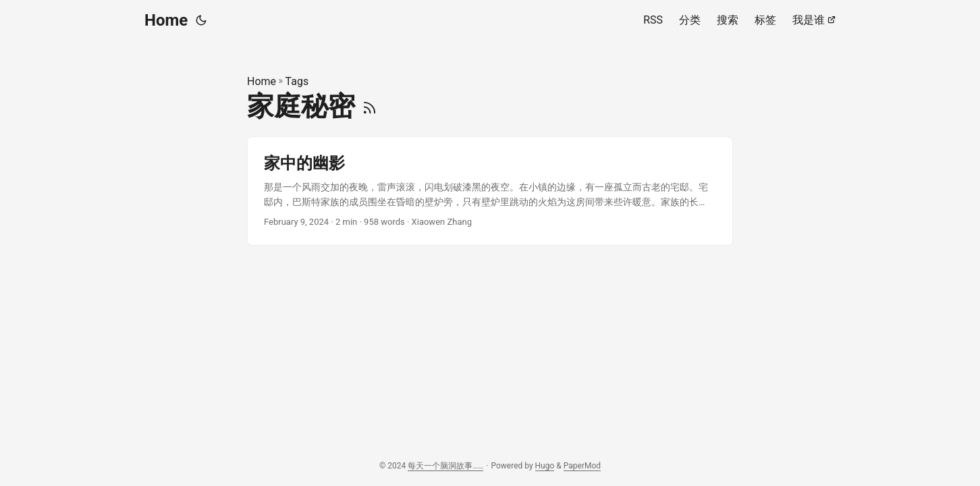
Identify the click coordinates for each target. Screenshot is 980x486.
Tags (297, 81)
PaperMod (582, 466)
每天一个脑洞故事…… (445, 466)
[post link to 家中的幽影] (490, 191)
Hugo (545, 466)
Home (166, 20)
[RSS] (370, 106)
